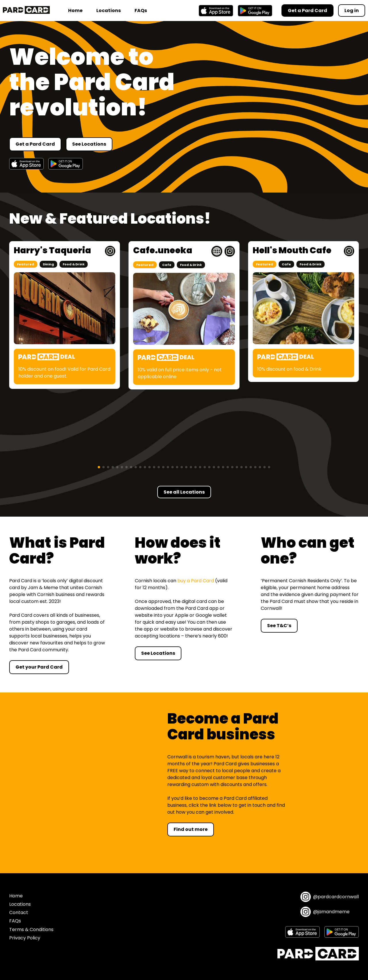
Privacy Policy (25, 938)
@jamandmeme (325, 912)
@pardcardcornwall (330, 897)
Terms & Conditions (31, 929)
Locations (109, 11)
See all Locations (184, 492)
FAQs (141, 11)
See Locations (89, 144)
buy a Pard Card (196, 581)
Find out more (191, 829)
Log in (352, 11)
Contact (19, 913)
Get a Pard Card (35, 144)
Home (75, 11)
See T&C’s (279, 626)
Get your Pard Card (39, 667)
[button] (99, 467)
